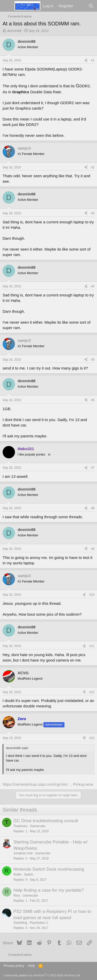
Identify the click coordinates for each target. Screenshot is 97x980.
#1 (93, 60)
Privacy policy (14, 966)
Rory (17, 896)
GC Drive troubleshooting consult (46, 821)
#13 (92, 738)
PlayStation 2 (39, 923)
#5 (93, 360)
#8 (93, 508)
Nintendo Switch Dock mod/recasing (49, 869)
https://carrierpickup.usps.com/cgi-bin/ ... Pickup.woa (48, 784)
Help (31, 966)
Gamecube (38, 826)
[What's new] (81, 6)
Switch (29, 875)
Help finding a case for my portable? (49, 890)
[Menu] (7, 6)
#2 (93, 167)
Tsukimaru (21, 826)
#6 (93, 400)
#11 (92, 646)
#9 (93, 549)
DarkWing (20, 923)
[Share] (86, 61)
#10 (92, 595)
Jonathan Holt (23, 853)
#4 (93, 286)
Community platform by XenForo (42, 975)
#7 (93, 468)
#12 (92, 692)
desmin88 (14, 31)
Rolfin (17, 875)
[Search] (91, 6)
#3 (93, 213)
